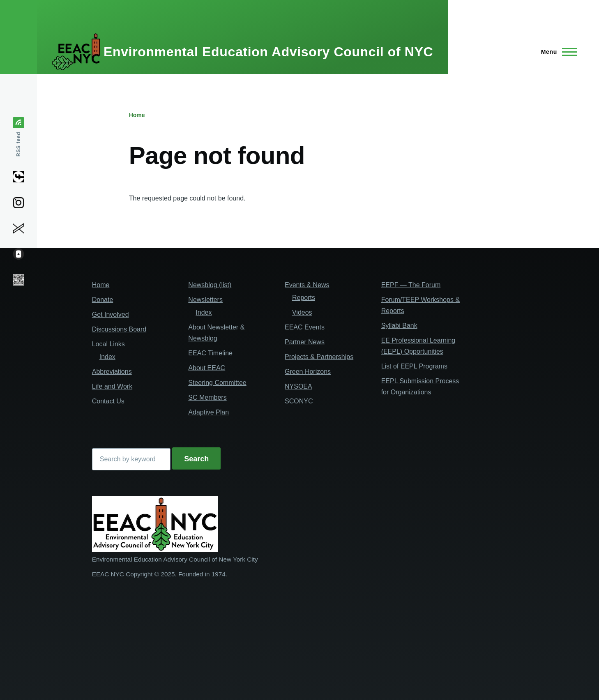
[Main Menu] (556, 52)
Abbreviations (112, 372)
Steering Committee (217, 383)
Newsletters (205, 300)
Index (107, 357)
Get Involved (111, 314)
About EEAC (207, 368)
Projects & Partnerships (319, 357)
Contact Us (108, 401)
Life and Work (112, 386)
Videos (302, 312)
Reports (304, 298)
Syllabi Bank (399, 326)
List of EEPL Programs (414, 366)
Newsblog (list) (210, 285)
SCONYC (299, 401)
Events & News (307, 285)
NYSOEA (298, 386)
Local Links (108, 344)
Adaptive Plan (208, 412)
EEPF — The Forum (411, 285)
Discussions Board (119, 329)
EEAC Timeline (210, 353)
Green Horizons (308, 372)
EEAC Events (305, 327)
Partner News (305, 342)
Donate (103, 300)
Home (137, 115)
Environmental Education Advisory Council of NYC (268, 52)
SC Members (207, 397)
